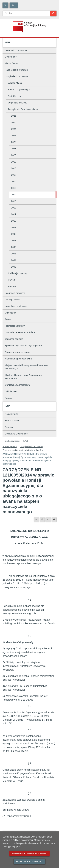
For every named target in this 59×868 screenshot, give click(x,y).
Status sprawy (12, 421)
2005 (14, 254)
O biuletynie (11, 391)
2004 (14, 260)
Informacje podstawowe (16, 50)
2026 (14, 116)
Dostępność (11, 57)
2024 (14, 129)
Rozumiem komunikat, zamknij (29, 853)
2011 (14, 214)
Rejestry (9, 427)
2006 (14, 247)
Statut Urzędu (15, 96)
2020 (14, 155)
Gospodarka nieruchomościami (20, 332)
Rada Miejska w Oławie (16, 70)
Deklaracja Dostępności (16, 434)
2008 (14, 234)
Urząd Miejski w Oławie (16, 76)
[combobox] (26, 13)
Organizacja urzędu (18, 103)
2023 (14, 135)
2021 (14, 149)
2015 (14, 188)
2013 (14, 201)
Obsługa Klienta (13, 300)
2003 (14, 267)
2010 (14, 221)
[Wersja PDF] (42, 519)
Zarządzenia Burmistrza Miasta (23, 109)
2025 (14, 122)
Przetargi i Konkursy (15, 326)
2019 (14, 162)
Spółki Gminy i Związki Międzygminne (23, 346)
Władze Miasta (15, 83)
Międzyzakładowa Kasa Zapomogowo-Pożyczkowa (24, 377)
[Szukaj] (53, 13)
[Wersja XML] (48, 519)
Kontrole (12, 286)
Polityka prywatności (29, 861)
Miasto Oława (12, 63)
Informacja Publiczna (15, 293)
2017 (14, 175)
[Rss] (5, 5)
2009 (14, 227)
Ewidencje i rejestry (18, 273)
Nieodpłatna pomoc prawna (18, 359)
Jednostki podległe (14, 339)
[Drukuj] (54, 519)
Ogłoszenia (10, 313)
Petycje (12, 280)
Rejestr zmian (12, 414)
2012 (14, 208)
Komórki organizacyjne (19, 90)
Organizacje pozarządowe (18, 352)
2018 (14, 168)
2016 (14, 181)
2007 (14, 241)
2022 (14, 142)
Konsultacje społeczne (16, 306)
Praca (8, 319)
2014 (14, 195)
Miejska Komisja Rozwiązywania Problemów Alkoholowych (27, 367)
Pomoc (8, 398)
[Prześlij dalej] (37, 519)
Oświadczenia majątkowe (17, 385)
